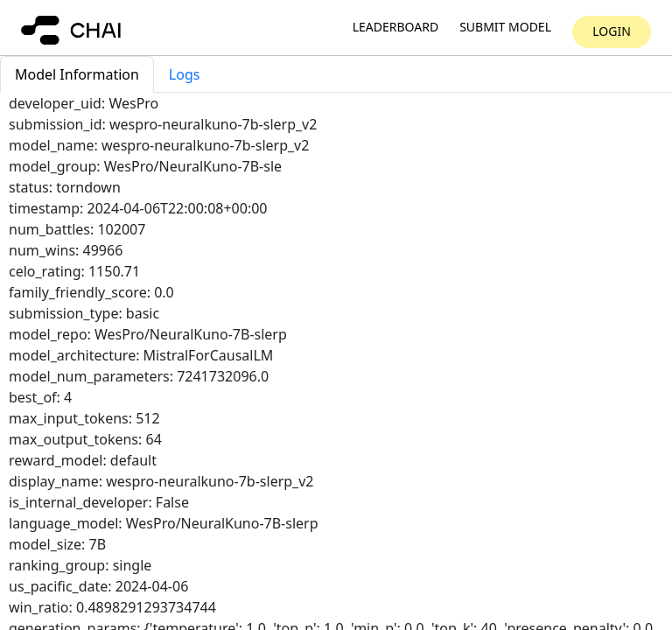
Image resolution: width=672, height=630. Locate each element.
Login (612, 31)
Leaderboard (395, 28)
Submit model (505, 28)
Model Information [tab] (77, 74)
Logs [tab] (185, 74)
